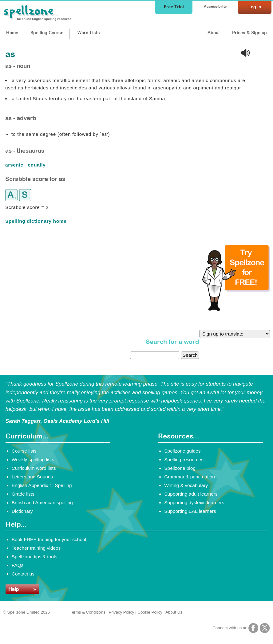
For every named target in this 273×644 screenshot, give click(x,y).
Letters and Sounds (32, 477)
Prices (249, 33)
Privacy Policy (121, 612)
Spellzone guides (182, 451)
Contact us (23, 574)
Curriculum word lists (34, 468)
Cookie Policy (150, 612)
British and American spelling (42, 503)
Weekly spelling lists (33, 459)
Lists (89, 33)
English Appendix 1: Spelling (42, 485)
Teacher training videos (36, 548)
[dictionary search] (155, 355)
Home (12, 33)
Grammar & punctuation (190, 477)
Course (47, 33)
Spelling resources (184, 459)
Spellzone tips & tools (34, 557)
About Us (174, 612)
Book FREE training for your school (49, 539)
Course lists (24, 451)
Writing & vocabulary (186, 485)
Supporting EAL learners (190, 511)
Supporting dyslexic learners (194, 503)
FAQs (18, 565)
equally (38, 165)
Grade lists (23, 494)
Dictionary (22, 511)
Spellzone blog (180, 468)
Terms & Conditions (88, 612)
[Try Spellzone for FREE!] (236, 309)
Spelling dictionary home (36, 221)
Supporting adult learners (191, 494)
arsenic (15, 165)
